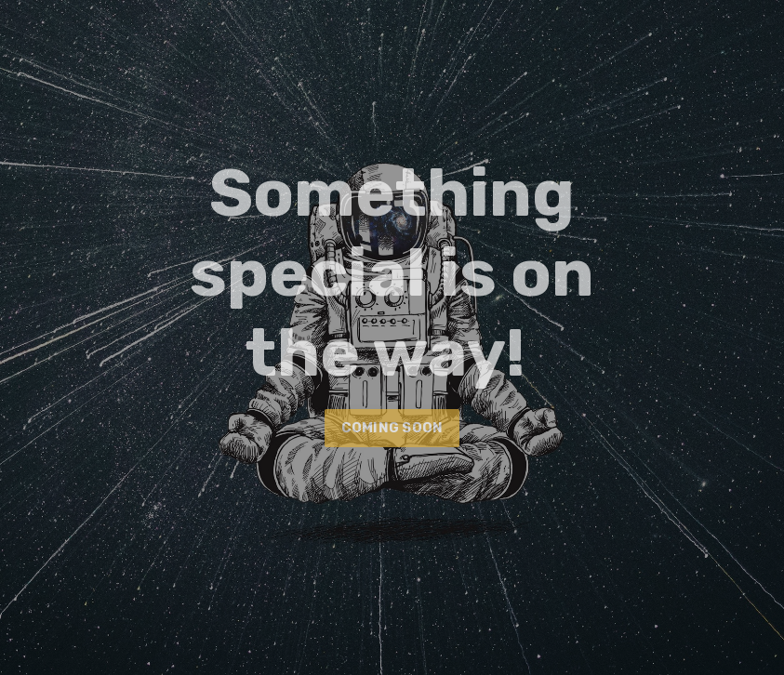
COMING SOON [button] (392, 428)
